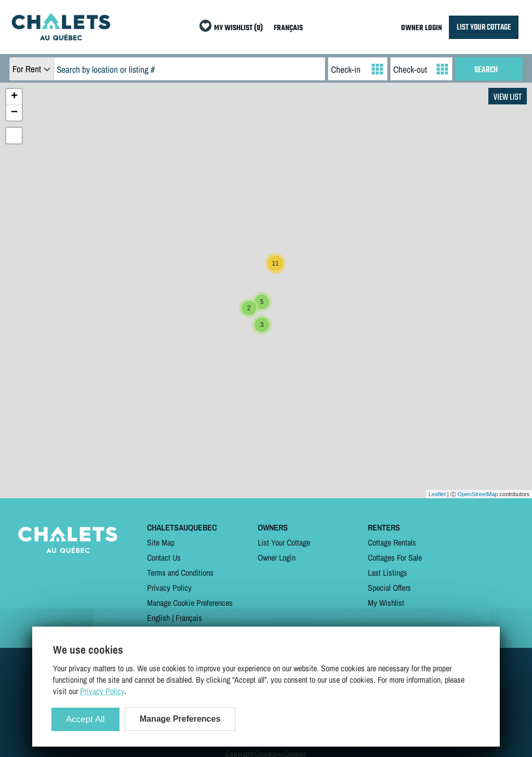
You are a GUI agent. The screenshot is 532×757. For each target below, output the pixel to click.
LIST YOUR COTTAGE (484, 27)
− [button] (14, 113)
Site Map (161, 542)
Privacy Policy (169, 588)
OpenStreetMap (478, 494)
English (158, 618)
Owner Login (277, 557)
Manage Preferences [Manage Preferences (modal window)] (180, 719)
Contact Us (164, 557)
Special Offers (389, 588)
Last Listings (388, 573)
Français (189, 618)
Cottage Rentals (392, 542)
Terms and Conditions (180, 573)
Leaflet (437, 494)
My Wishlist (386, 603)
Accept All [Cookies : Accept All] (85, 719)
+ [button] (14, 97)
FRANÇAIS (288, 28)
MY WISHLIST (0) (238, 28)
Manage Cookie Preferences (190, 603)
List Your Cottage (284, 542)
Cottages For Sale (395, 557)
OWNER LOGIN (422, 28)
